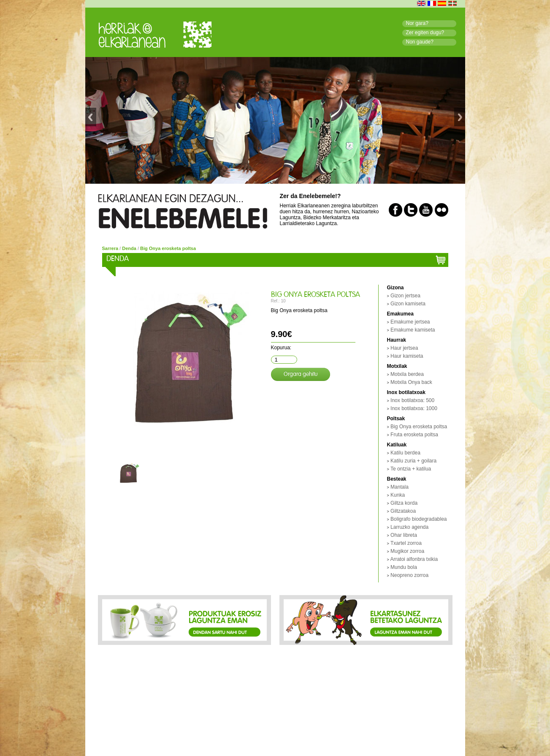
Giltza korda (404, 503)
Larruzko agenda (409, 527)
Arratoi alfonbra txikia (414, 559)
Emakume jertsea (410, 322)
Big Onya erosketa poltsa (168, 248)
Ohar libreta (404, 535)
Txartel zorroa (406, 543)
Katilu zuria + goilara (413, 461)
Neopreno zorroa (409, 575)
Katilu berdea (405, 453)
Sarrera (110, 248)
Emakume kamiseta (413, 330)
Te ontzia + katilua (411, 469)
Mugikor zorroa (407, 551)
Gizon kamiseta (408, 304)
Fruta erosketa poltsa (414, 435)
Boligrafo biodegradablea (419, 519)
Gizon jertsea (405, 296)
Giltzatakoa (403, 511)
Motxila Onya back (411, 382)
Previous (91, 121)
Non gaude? (420, 42)
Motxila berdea (407, 374)
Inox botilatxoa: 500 (412, 400)
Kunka (398, 495)
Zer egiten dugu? (425, 33)
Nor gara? (417, 23)
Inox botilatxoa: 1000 (414, 408)
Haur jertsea (404, 348)
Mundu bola (404, 567)
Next (460, 121)
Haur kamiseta (407, 356)
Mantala (400, 487)
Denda (129, 248)
